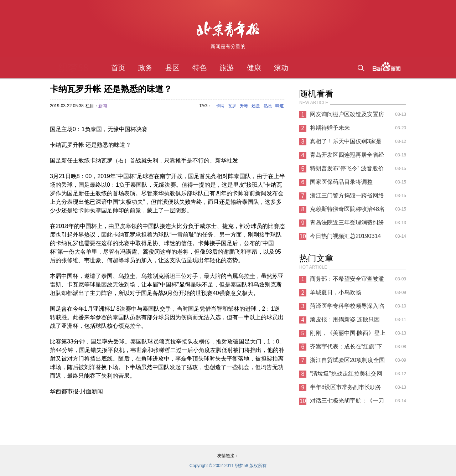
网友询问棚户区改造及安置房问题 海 (347, 116)
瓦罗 (232, 106)
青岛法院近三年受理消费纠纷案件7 (347, 224)
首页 (118, 68)
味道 (280, 106)
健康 (254, 68)
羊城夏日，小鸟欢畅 (336, 292)
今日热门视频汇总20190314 (345, 236)
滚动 (281, 68)
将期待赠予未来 (330, 128)
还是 (256, 106)
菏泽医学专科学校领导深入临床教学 (347, 308)
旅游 (227, 68)
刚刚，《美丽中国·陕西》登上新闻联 (348, 335)
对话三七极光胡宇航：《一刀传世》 (347, 403)
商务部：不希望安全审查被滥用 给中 (347, 281)
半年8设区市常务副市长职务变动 (346, 389)
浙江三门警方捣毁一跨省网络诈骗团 (347, 197)
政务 (145, 68)
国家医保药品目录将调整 (341, 182)
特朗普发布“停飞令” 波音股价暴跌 (347, 170)
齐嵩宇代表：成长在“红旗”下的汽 (346, 348)
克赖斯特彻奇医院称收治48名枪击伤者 (347, 211)
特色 (199, 68)
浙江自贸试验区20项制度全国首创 (347, 362)
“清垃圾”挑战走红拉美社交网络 (346, 376)
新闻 (103, 106)
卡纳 (220, 106)
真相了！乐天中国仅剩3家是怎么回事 (346, 143)
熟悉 (268, 106)
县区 (172, 68)
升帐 (244, 106)
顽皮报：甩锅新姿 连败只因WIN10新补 (345, 321)
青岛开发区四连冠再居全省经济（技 (347, 157)
